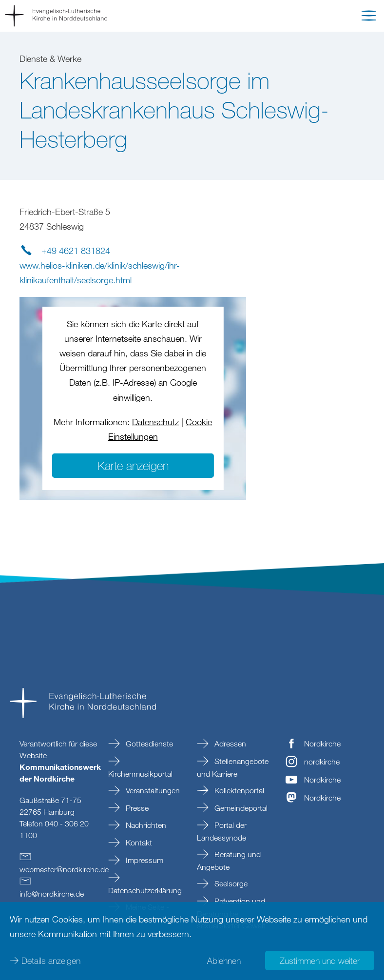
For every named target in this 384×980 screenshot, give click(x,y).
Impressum (144, 860)
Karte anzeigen (133, 465)
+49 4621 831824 (76, 251)
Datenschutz (155, 422)
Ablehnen (224, 960)
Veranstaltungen (152, 790)
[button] (369, 18)
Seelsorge (230, 883)
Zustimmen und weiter (320, 960)
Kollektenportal (238, 790)
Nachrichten (145, 825)
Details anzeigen (51, 960)
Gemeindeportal (240, 808)
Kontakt (138, 843)
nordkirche (322, 762)
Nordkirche (322, 744)
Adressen (229, 744)
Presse (136, 808)
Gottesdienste (148, 744)
